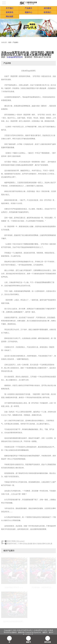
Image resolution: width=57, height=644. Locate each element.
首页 (10, 42)
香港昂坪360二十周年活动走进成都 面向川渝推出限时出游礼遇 (30, 544)
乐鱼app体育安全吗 (15, 57)
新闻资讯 (10, 12)
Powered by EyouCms (33, 632)
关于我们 (10, 8)
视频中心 (28, 12)
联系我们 (47, 12)
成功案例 (47, 8)
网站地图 (10, 16)
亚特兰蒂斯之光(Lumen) (16, 541)
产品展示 (28, 8)
